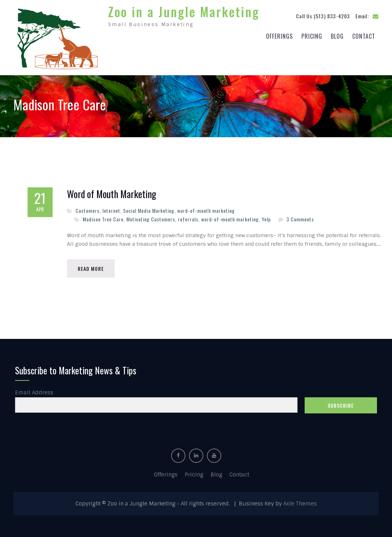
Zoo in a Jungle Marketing (184, 11)
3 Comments (300, 219)
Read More (91, 268)
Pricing (312, 36)
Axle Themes (300, 504)
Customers (88, 210)
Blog (337, 36)
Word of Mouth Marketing (112, 194)
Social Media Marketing (149, 210)
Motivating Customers (151, 219)
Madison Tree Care (103, 219)
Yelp (266, 219)
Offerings (279, 36)
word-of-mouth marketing (206, 210)
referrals (188, 219)
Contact (364, 36)
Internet (111, 210)
